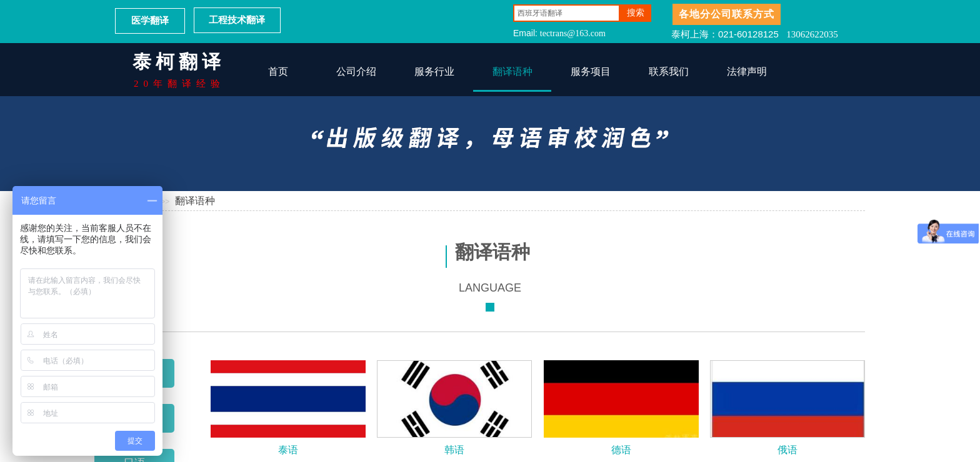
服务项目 (591, 71)
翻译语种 (512, 71)
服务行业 (434, 71)
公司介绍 (356, 71)
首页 (278, 71)
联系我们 (669, 71)
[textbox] (567, 13)
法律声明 (747, 71)
